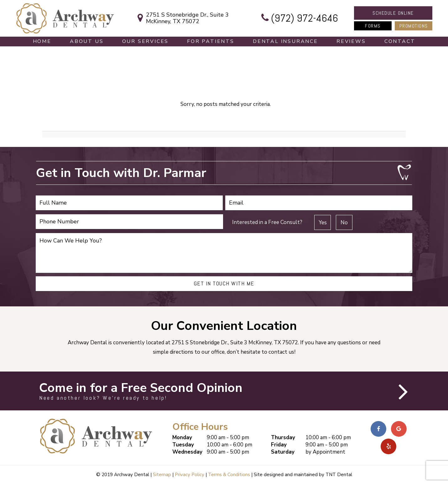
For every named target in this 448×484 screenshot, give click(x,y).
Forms (373, 26)
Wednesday (187, 452)
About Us (87, 41)
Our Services (146, 41)
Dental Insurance (285, 41)
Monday (182, 437)
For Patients (211, 41)
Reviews (351, 41)
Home (42, 41)
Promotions (414, 26)
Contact (400, 41)
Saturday (283, 452)
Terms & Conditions (229, 475)
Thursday (283, 437)
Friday (279, 445)
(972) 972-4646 (298, 18)
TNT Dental (339, 475)
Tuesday (183, 445)
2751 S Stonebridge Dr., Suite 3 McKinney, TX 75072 (181, 18)
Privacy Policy (190, 475)
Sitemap (162, 475)
